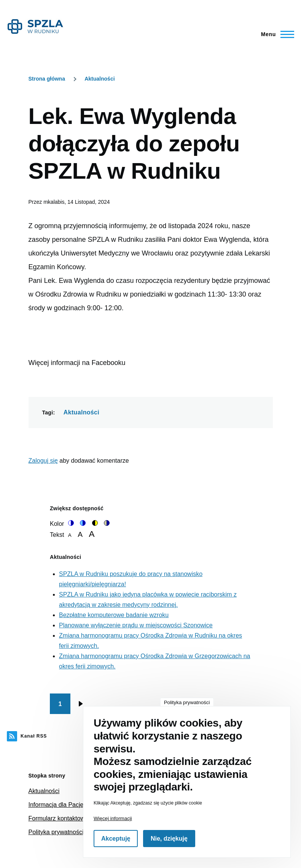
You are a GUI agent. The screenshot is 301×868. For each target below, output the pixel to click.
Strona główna (47, 79)
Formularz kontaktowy (58, 818)
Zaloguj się (43, 461)
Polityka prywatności (56, 832)
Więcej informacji (113, 818)
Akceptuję (116, 839)
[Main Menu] (275, 34)
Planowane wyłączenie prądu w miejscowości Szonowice (136, 625)
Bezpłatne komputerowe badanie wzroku (114, 615)
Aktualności (100, 79)
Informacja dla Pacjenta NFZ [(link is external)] (68, 805)
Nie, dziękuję (169, 839)
